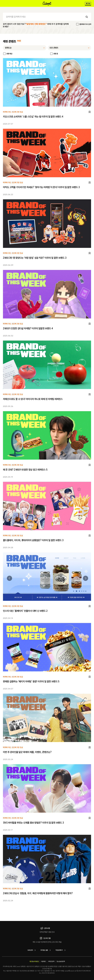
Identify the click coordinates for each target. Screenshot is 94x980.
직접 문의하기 (61, 950)
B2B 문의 (32, 950)
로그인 (88, 4)
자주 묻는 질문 (46, 950)
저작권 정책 (51, 961)
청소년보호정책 (61, 961)
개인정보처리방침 (34, 961)
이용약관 (43, 961)
